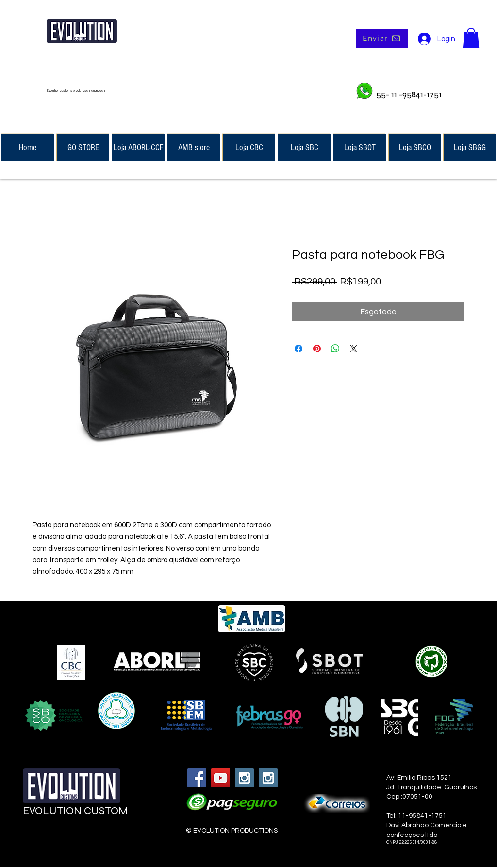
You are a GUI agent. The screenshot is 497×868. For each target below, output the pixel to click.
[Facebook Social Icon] (197, 778)
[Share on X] (354, 349)
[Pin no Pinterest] (317, 349)
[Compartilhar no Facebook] (298, 349)
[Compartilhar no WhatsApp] (335, 349)
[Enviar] (382, 38)
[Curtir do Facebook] (82, 840)
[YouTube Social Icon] (221, 778)
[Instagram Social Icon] (244, 778)
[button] (471, 38)
